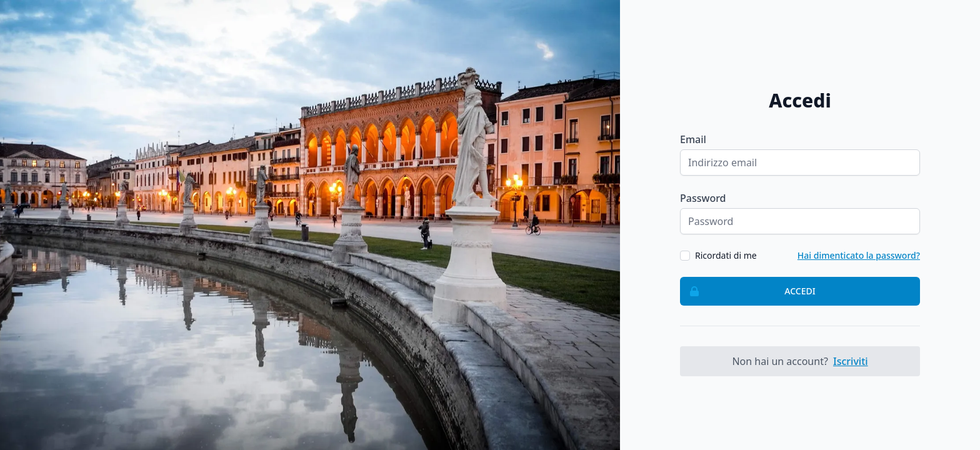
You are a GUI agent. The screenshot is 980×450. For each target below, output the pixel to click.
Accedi (748, 291)
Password (703, 198)
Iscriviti (851, 361)
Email (693, 139)
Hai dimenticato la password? (859, 255)
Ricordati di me (726, 255)
